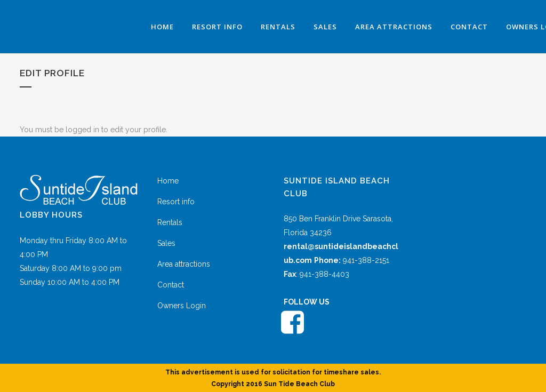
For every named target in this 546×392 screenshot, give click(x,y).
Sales (166, 243)
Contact (171, 285)
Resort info (176, 202)
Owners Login (182, 306)
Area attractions (184, 264)
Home (168, 181)
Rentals (170, 222)
